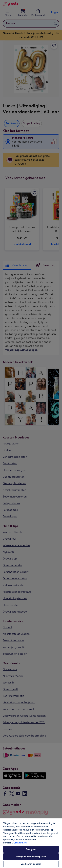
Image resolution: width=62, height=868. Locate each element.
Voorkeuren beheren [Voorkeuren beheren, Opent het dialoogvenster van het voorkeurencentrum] (31, 864)
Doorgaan (31, 849)
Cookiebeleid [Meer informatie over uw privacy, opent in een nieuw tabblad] (20, 843)
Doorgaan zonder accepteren (31, 857)
